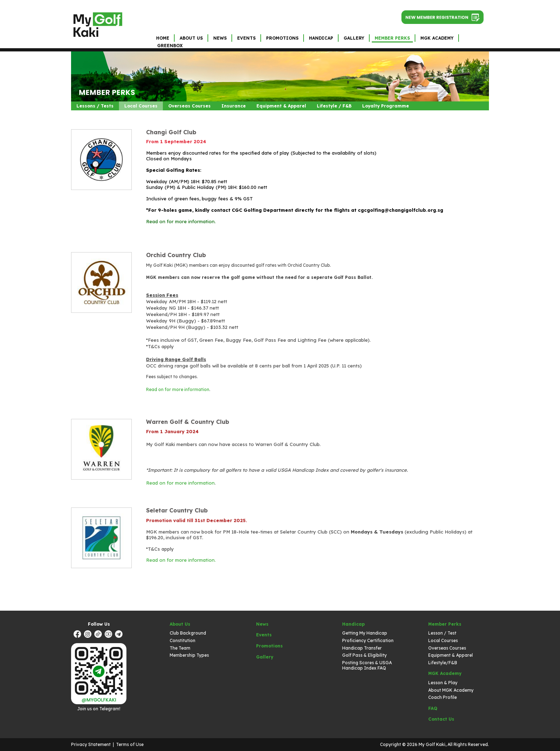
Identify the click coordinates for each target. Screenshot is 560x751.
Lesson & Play (443, 683)
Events (246, 38)
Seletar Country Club (177, 510)
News (220, 38)
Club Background (188, 633)
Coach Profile (442, 697)
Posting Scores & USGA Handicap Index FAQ (367, 665)
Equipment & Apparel (281, 106)
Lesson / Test (442, 633)
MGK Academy (437, 38)
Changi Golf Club (171, 132)
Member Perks (392, 38)
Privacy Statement (91, 744)
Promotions (282, 38)
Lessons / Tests (95, 106)
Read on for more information (178, 389)
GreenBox (170, 46)
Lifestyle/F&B (443, 663)
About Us (191, 38)
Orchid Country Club (176, 255)
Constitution (182, 640)
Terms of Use (130, 744)
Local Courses (141, 106)
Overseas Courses (189, 106)
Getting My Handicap (365, 633)
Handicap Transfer (362, 648)
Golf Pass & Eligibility (364, 655)
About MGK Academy (451, 690)
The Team (180, 648)
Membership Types (189, 655)
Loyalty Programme (386, 106)
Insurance (234, 106)
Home (163, 38)
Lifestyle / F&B (334, 106)
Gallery (354, 38)
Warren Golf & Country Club (188, 422)
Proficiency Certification (368, 640)
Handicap (321, 38)
